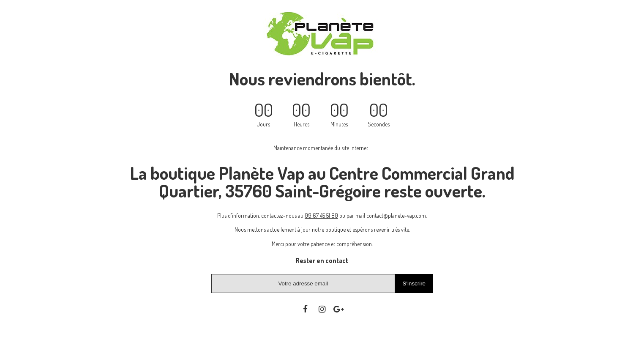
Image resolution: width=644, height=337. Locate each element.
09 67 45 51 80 (321, 215)
